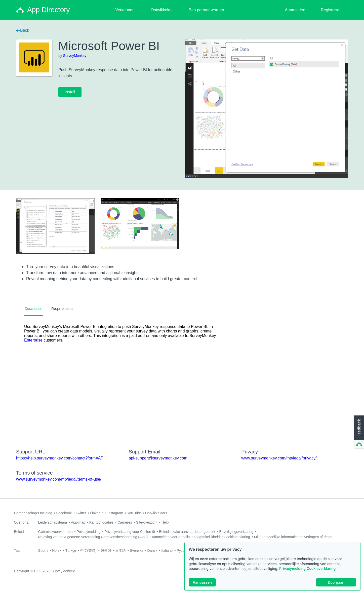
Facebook (64, 513)
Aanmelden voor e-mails (171, 537)
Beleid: (19, 532)
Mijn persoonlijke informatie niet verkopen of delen (293, 537)
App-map (78, 522)
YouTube (134, 513)
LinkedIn (97, 513)
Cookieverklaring (321, 568)
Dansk (152, 551)
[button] (358, 432)
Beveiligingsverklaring (236, 532)
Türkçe (71, 551)
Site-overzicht (147, 522)
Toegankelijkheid (207, 537)
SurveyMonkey (75, 56)
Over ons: (22, 522)
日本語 (120, 551)
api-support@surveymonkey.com (158, 458)
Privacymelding (292, 568)
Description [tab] (33, 309)
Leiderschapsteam (53, 522)
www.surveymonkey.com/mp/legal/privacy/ (279, 458)
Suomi (43, 551)
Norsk (57, 551)
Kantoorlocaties (102, 522)
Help (165, 522)
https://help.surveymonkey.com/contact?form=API (60, 458)
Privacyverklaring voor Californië (130, 532)
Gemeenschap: (26, 513)
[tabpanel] (182, 379)
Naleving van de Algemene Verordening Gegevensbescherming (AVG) (93, 537)
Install (70, 92)
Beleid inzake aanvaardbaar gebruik (187, 532)
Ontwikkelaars (156, 513)
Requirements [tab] (62, 309)
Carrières (125, 522)
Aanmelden (295, 10)
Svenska (137, 551)
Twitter (81, 513)
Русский (183, 551)
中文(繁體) (88, 551)
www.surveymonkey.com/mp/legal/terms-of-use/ (59, 479)
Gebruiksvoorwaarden (55, 532)
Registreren (331, 10)
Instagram (115, 513)
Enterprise (33, 340)
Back (23, 30)
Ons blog (45, 513)
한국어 (106, 551)
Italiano (167, 551)
